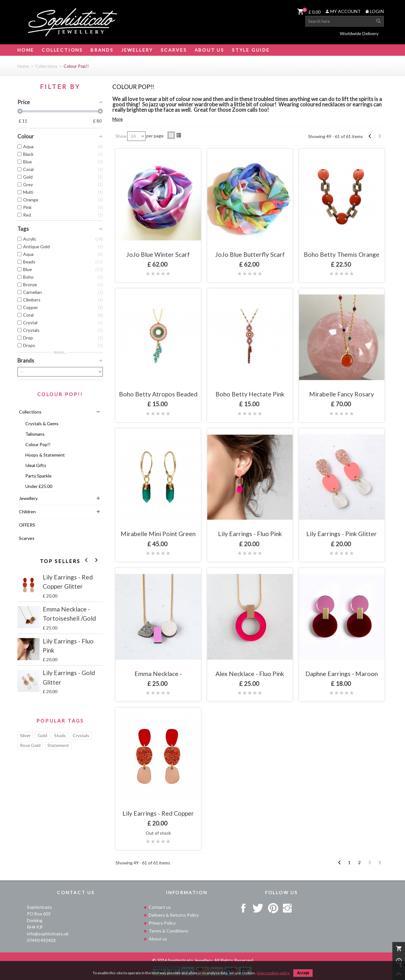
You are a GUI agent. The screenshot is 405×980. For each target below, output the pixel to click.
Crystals (81, 735)
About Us (209, 50)
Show (121, 136)
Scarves (174, 50)
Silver (25, 735)
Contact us (159, 907)
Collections (62, 50)
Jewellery (137, 50)
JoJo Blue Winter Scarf (158, 254)
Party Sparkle (38, 476)
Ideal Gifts (36, 465)
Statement (58, 745)
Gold (42, 735)
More (118, 119)
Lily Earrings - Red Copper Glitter (68, 582)
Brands (102, 50)
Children (27, 512)
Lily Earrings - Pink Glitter (342, 534)
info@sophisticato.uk (48, 934)
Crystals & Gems (42, 424)
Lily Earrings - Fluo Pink (68, 646)
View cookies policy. (273, 973)
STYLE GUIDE (251, 50)
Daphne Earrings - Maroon (342, 674)
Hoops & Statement (45, 455)
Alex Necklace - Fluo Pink (250, 674)
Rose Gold (30, 745)
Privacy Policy (162, 923)
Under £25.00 (39, 486)
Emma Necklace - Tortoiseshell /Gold (69, 614)
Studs (60, 735)
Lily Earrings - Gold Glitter (69, 677)
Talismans (35, 434)
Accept (303, 973)
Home (26, 50)
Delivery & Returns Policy (173, 915)
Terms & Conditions (168, 931)
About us (157, 939)
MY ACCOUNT (343, 11)
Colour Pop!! (38, 444)
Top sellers (60, 561)
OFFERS (27, 525)
